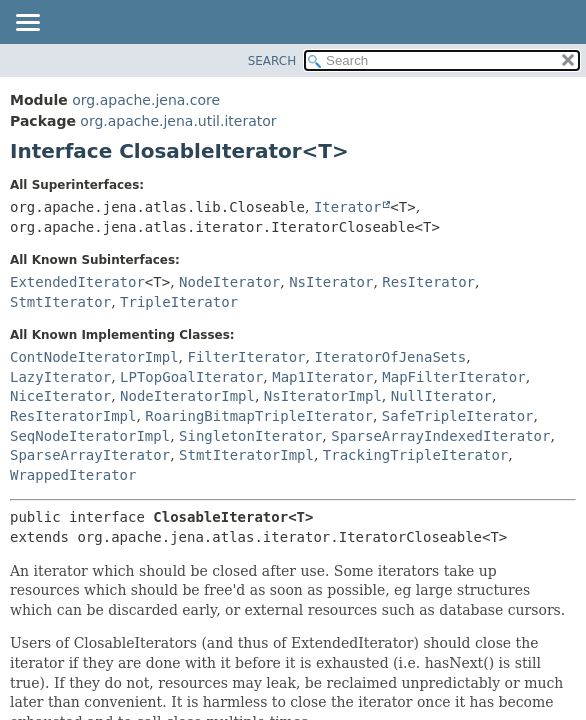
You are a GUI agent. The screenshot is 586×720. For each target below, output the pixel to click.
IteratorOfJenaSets (390, 357)
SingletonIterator (250, 436)
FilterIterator (246, 357)
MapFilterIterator (453, 377)
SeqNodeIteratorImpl (90, 436)
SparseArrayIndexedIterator (440, 436)
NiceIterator (60, 396)
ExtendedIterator (77, 282)
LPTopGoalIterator (191, 377)
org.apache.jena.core (146, 100)
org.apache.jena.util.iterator (178, 121)
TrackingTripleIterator (415, 455)
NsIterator (331, 282)
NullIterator (441, 396)
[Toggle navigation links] (27, 24)
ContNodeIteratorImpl (94, 357)
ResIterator (428, 282)
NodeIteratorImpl (187, 396)
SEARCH (272, 61)
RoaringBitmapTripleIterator (259, 416)
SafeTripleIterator (458, 416)
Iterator (347, 207)
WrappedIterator (73, 475)
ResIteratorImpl (73, 416)
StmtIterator (60, 302)
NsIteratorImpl (323, 396)
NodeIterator (229, 282)
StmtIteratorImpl (246, 455)
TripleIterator (179, 302)
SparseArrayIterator (90, 455)
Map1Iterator (322, 377)
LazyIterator (60, 377)
